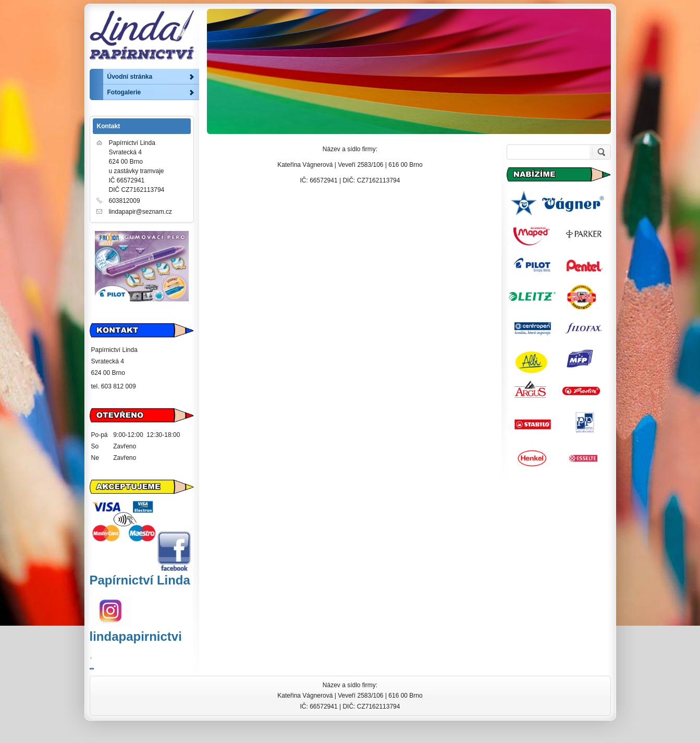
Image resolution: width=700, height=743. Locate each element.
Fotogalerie (124, 92)
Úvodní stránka (130, 77)
